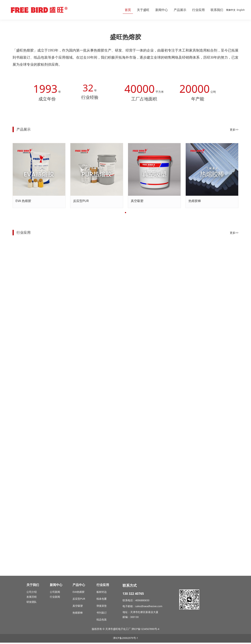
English (241, 10)
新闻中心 (162, 10)
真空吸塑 (137, 291)
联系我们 (217, 10)
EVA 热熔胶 (23, 291)
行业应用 (198, 10)
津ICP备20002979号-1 (125, 639)
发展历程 (32, 598)
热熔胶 (81, 593)
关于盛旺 (143, 10)
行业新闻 (55, 598)
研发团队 (32, 603)
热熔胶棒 (195, 291)
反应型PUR (81, 291)
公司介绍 (32, 593)
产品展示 (180, 10)
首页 (128, 10)
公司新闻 (55, 593)
